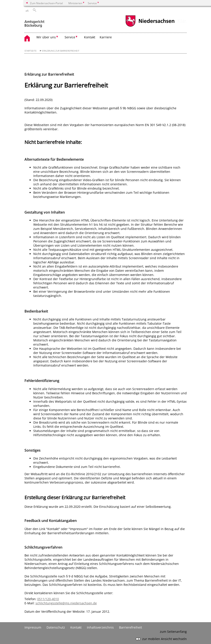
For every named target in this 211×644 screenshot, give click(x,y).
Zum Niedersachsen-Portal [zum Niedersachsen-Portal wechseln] (46, 3)
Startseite (31, 51)
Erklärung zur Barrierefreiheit (61, 51)
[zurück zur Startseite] (35, 22)
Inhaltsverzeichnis (100, 627)
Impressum (33, 627)
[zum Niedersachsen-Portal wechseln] (150, 26)
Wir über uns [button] (46, 37)
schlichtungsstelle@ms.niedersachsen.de (66, 603)
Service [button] (70, 37)
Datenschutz (56, 627)
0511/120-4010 (48, 599)
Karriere (106, 37)
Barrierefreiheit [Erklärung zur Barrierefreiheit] (131, 627)
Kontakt (90, 37)
